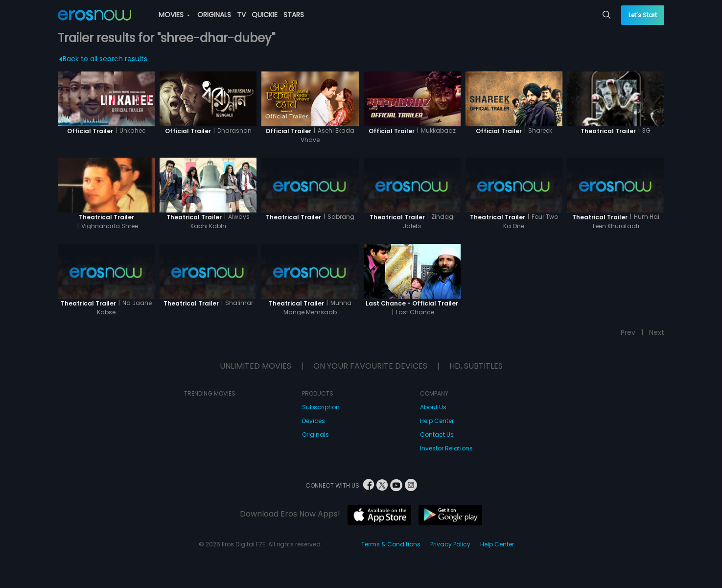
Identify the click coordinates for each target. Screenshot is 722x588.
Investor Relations (446, 448)
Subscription (321, 407)
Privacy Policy (450, 544)
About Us (433, 407)
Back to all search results (103, 59)
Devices (314, 421)
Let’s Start (643, 15)
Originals (315, 435)
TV (241, 15)
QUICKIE (265, 15)
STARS (294, 15)
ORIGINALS (214, 15)
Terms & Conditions (391, 544)
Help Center (437, 421)
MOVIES (174, 15)
